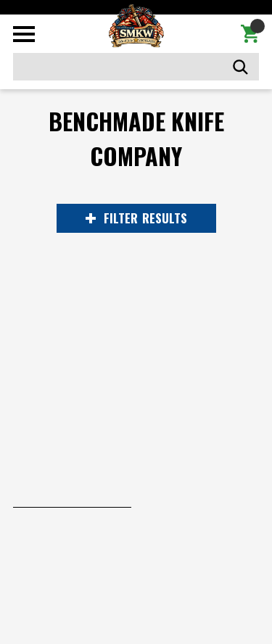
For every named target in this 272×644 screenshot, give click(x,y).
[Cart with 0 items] (250, 34)
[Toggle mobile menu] (24, 34)
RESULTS (136, 218)
